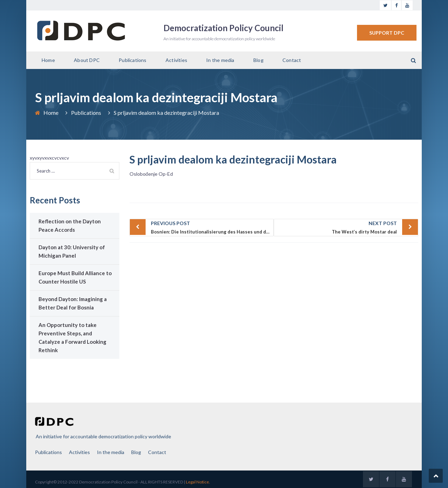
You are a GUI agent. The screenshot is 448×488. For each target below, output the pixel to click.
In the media (220, 60)
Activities (176, 60)
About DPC (87, 60)
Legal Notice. (198, 482)
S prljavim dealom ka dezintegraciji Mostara (233, 159)
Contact (292, 60)
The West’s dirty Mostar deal (337, 227)
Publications (132, 60)
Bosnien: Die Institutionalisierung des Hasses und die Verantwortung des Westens (212, 227)
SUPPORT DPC (387, 33)
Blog (258, 60)
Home (48, 60)
